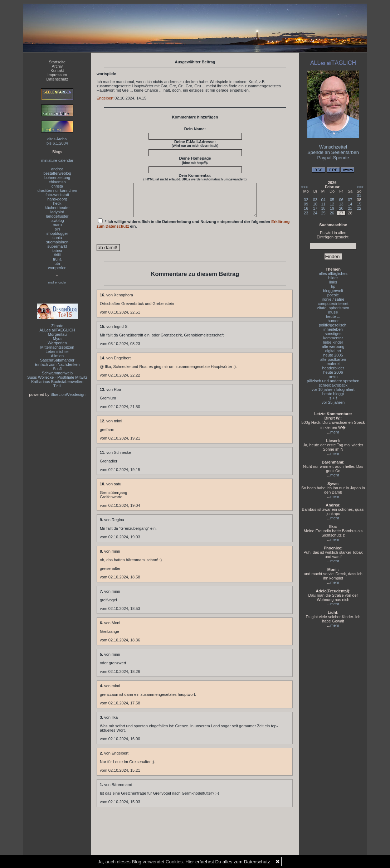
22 (359, 208)
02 (306, 200)
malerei (333, 364)
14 (350, 204)
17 (315, 208)
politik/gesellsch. (333, 325)
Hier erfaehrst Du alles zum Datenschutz (228, 862)
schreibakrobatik (333, 385)
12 (332, 204)
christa (57, 186)
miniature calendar (57, 160)
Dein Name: (195, 129)
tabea (57, 251)
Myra (57, 339)
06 (341, 200)
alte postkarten (333, 359)
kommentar (333, 338)
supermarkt (57, 246)
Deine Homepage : (195, 160)
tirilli (57, 255)
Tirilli (57, 386)
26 (332, 213)
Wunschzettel (333, 147)
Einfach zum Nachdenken (57, 364)
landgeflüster (57, 216)
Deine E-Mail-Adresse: (195, 144)
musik (333, 312)
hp (333, 286)
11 (323, 204)
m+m (333, 377)
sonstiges (333, 334)
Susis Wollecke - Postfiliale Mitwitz (57, 377)
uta (57, 263)
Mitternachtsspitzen (57, 347)
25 (323, 213)
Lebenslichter (57, 351)
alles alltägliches (333, 273)
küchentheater (57, 208)
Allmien (57, 356)
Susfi (57, 369)
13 (341, 204)
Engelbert (105, 98)
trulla (57, 259)
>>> (360, 187)
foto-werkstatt (57, 195)
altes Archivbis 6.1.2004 (57, 141)
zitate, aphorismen (333, 308)
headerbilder (333, 368)
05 (332, 200)
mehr (335, 432)
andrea (57, 169)
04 (323, 200)
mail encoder (57, 282)
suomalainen (57, 242)
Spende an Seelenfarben (333, 152)
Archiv (57, 66)
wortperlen (57, 268)
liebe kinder (333, 342)
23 (306, 213)
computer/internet (333, 304)
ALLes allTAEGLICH (57, 330)
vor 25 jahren (333, 402)
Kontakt (57, 71)
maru (57, 225)
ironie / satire (333, 299)
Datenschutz (57, 79)
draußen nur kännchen (57, 190)
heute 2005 (333, 355)
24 (315, 213)
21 (350, 208)
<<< (304, 187)
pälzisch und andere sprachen (333, 381)
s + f (333, 398)
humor (333, 321)
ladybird (57, 212)
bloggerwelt (333, 291)
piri (57, 229)
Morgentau (57, 334)
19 (332, 208)
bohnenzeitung (57, 178)
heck (57, 203)
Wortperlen (57, 343)
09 (306, 204)
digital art (333, 351)
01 (359, 195)
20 (341, 208)
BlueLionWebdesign (68, 394)
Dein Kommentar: (195, 177)
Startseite (57, 62)
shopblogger (57, 233)
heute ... (333, 316)
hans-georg (57, 199)
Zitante (57, 326)
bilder (333, 278)
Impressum (57, 75)
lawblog (57, 220)
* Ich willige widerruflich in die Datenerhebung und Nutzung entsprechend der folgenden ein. (193, 230)
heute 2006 (333, 372)
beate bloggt (333, 394)
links (333, 282)
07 (350, 200)
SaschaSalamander (57, 360)
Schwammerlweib (57, 373)
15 (359, 204)
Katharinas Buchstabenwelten (57, 382)
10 (315, 204)
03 (315, 200)
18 (323, 208)
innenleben (333, 329)
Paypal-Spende (333, 158)
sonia (57, 238)
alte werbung (333, 346)
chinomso (57, 182)
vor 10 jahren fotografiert (333, 389)
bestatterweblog (57, 173)
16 (306, 208)
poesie (333, 295)
